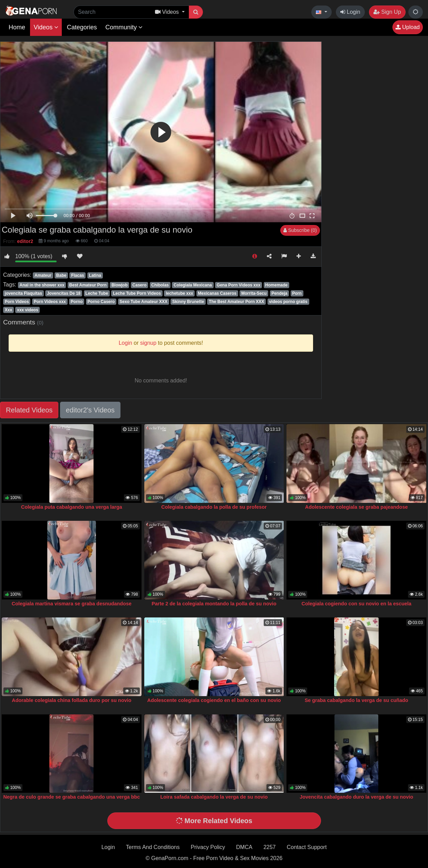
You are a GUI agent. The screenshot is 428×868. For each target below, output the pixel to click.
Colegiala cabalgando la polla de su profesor (214, 507)
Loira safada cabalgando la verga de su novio (214, 797)
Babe (61, 275)
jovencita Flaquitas (23, 293)
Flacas (77, 275)
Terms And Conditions (153, 847)
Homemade (276, 285)
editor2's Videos (90, 410)
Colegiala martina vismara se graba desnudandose (72, 604)
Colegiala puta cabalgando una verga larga (72, 507)
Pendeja (279, 293)
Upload (408, 27)
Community (124, 27)
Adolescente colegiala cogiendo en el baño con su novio (214, 700)
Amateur (43, 275)
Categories (82, 27)
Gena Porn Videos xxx (239, 285)
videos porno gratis (288, 302)
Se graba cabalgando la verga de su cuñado (357, 700)
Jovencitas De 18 (64, 293)
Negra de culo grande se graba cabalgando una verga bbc (71, 797)
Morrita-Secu (254, 293)
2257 (270, 847)
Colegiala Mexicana (193, 285)
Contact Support (307, 847)
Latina (95, 275)
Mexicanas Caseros (217, 293)
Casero (140, 285)
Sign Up (387, 12)
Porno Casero (101, 302)
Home (17, 27)
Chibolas (160, 285)
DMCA (244, 847)
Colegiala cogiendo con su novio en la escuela (356, 604)
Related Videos (29, 410)
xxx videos (27, 310)
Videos (46, 27)
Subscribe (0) (300, 230)
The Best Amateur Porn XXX (236, 302)
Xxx (8, 310)
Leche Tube (97, 293)
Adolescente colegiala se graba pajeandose (357, 507)
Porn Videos (17, 302)
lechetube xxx (179, 293)
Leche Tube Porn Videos (137, 293)
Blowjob (120, 285)
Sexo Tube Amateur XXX (143, 302)
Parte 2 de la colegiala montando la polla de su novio (214, 604)
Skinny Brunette (188, 302)
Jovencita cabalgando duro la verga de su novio (356, 797)
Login (350, 12)
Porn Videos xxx (50, 302)
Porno (77, 302)
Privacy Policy (208, 847)
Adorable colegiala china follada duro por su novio (71, 700)
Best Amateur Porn (88, 285)
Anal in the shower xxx (42, 285)
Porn (297, 293)
